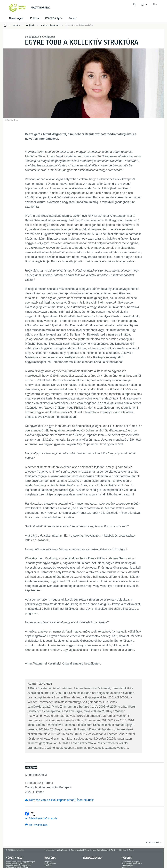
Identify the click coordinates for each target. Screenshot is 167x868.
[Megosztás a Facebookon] (27, 814)
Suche (131, 850)
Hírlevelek (122, 850)
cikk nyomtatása (38, 825)
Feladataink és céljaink (131, 862)
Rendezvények (93, 858)
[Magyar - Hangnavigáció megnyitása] (155, 4)
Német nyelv (16, 18)
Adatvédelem (63, 850)
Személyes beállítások (80, 850)
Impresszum (49, 850)
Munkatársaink (128, 866)
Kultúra (34, 18)
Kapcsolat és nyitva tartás (132, 864)
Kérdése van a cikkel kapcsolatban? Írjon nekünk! (61, 800)
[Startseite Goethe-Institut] (17, 8)
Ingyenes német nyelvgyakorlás (18, 866)
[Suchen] (134, 4)
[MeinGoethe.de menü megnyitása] (144, 4)
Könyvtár (48, 866)
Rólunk (73, 18)
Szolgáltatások (50, 864)
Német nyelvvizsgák (14, 864)
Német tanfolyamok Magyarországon (21, 862)
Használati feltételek (100, 850)
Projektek (48, 862)
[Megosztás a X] (33, 814)
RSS (113, 850)
